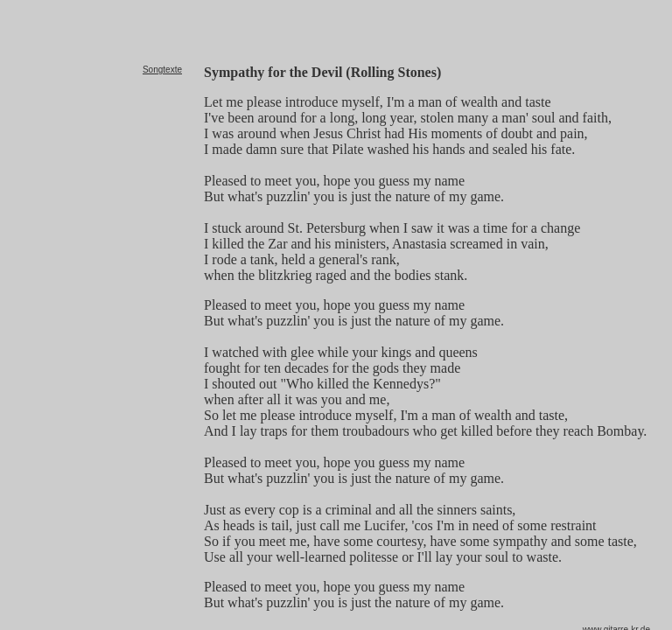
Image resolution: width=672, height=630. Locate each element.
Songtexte (162, 70)
